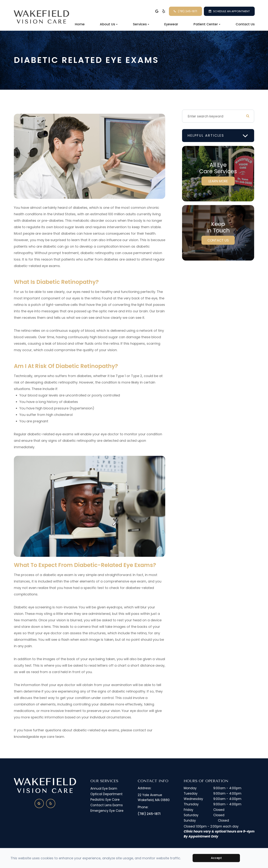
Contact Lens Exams (107, 805)
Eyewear (171, 24)
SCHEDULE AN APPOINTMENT (231, 11)
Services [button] (141, 24)
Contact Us (245, 24)
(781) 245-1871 (188, 11)
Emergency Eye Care (107, 811)
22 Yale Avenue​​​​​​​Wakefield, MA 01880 (154, 797)
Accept (216, 858)
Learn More (218, 181)
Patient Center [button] (207, 24)
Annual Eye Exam (104, 788)
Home (80, 24)
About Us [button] (109, 24)
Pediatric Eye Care (105, 800)
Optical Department (106, 794)
